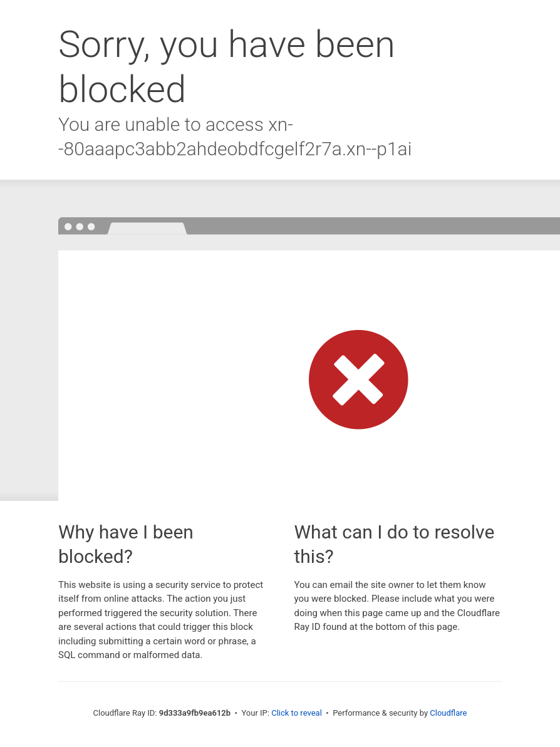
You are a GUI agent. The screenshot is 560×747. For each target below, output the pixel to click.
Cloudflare (448, 713)
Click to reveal (297, 713)
